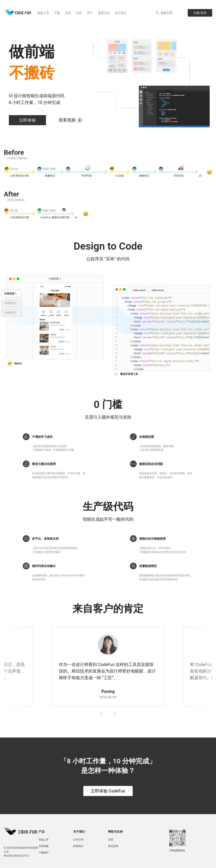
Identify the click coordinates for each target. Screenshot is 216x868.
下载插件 (44, 853)
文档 (68, 13)
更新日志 (104, 13)
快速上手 (43, 13)
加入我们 (121, 13)
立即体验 (27, 120)
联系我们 (78, 846)
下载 (57, 13)
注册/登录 (200, 13)
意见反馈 (113, 846)
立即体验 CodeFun (108, 791)
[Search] (165, 13)
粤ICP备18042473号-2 (16, 856)
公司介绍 (78, 840)
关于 (90, 13)
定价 (79, 13)
